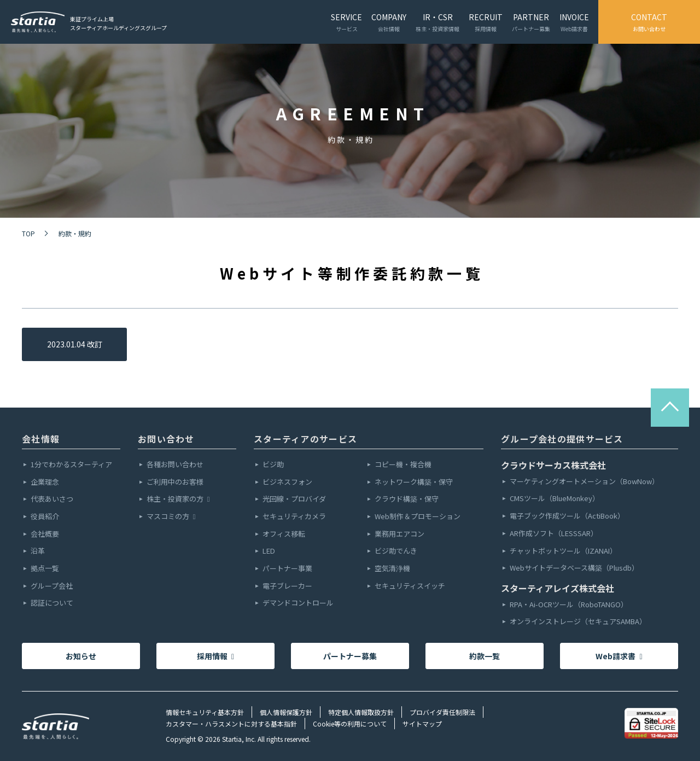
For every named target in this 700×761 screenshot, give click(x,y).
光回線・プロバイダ (294, 499)
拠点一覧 (45, 569)
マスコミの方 (171, 517)
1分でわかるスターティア (71, 465)
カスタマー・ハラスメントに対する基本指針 (231, 724)
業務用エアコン (399, 534)
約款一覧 (485, 656)
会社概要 (45, 534)
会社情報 (41, 439)
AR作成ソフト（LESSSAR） (554, 534)
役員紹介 (45, 517)
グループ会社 (52, 586)
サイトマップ (422, 724)
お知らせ (81, 656)
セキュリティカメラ (294, 517)
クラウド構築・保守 (407, 499)
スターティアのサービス (305, 439)
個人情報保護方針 (286, 712)
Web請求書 (619, 656)
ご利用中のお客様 (175, 482)
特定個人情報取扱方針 (361, 712)
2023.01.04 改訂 (75, 344)
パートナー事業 (287, 569)
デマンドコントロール (298, 603)
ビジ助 (273, 465)
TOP (28, 233)
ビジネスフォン (287, 482)
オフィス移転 (284, 534)
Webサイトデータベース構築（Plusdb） (574, 568)
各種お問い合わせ (175, 465)
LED (269, 551)
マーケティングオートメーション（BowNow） (584, 482)
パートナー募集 (350, 656)
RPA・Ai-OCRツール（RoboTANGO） (569, 605)
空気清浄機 (392, 569)
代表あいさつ (52, 499)
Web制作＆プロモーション (418, 517)
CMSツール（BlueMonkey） (555, 499)
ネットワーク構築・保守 (414, 482)
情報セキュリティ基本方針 (205, 712)
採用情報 (215, 656)
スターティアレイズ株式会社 (558, 588)
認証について (52, 603)
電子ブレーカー (287, 586)
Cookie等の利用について (350, 724)
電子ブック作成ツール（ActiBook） (567, 516)
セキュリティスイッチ (410, 586)
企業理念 (45, 482)
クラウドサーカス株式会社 (553, 465)
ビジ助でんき (396, 551)
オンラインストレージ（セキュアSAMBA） (578, 622)
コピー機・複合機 (403, 465)
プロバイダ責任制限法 (442, 712)
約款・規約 (75, 233)
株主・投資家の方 (178, 499)
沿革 (38, 551)
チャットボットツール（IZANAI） (563, 551)
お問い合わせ (166, 439)
